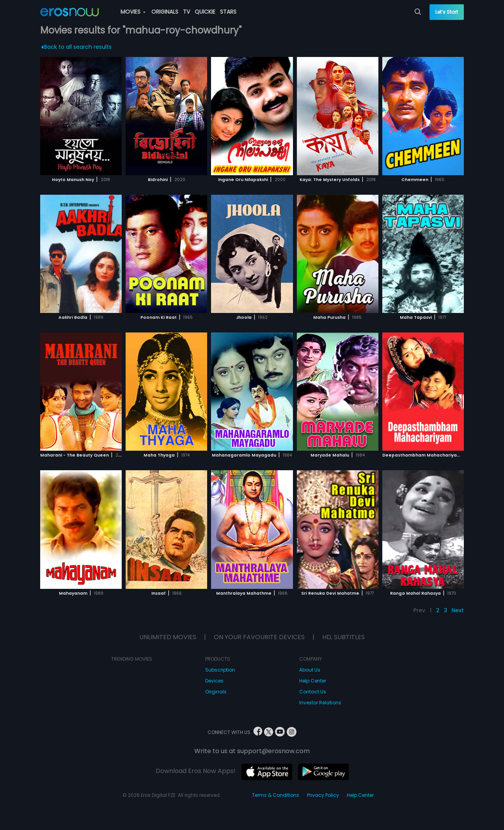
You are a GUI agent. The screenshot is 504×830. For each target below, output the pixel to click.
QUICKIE (205, 12)
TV (186, 12)
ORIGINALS (165, 12)
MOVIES (133, 12)
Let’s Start (447, 12)
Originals (216, 692)
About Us (310, 670)
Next (458, 610)
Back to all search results (77, 47)
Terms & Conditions (276, 795)
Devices (214, 681)
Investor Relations (320, 703)
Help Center (313, 681)
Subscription (220, 670)
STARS (228, 12)
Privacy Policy (323, 795)
